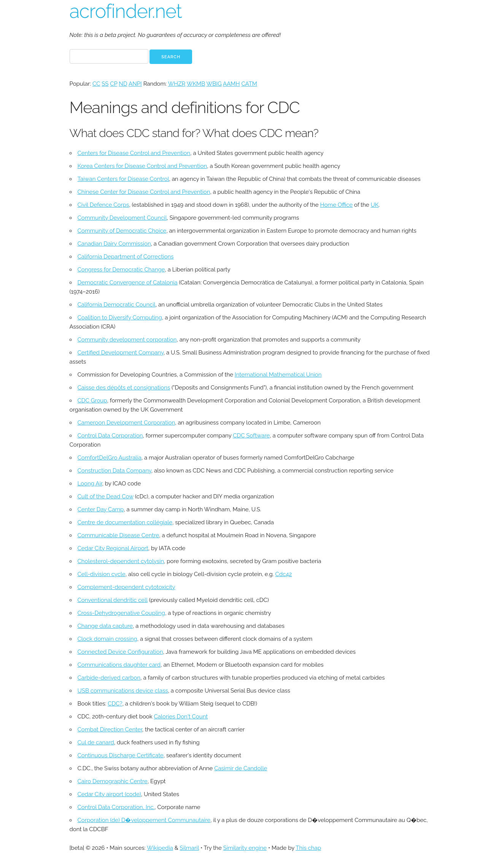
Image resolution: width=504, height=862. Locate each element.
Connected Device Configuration (120, 652)
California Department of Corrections (126, 257)
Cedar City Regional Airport (113, 548)
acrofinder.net (126, 11)
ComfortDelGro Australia (110, 458)
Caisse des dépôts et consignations (124, 388)
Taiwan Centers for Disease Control (123, 179)
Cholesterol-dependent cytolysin (121, 561)
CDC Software (251, 436)
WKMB (196, 84)
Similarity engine (245, 848)
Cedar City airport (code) (109, 794)
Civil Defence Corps (103, 205)
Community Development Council (122, 218)
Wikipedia (160, 848)
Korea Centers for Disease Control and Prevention (142, 166)
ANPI (135, 84)
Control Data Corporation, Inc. (116, 807)
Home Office (336, 205)
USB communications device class (123, 691)
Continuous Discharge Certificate (121, 755)
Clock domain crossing (107, 639)
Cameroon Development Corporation (126, 423)
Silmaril (190, 848)
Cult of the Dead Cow (106, 496)
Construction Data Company (114, 471)
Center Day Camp (101, 509)
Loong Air (90, 484)
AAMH (231, 84)
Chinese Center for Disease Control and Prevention (144, 192)
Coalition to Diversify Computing (120, 318)
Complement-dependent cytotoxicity (126, 587)
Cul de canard (96, 742)
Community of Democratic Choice (122, 231)
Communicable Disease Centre (118, 535)
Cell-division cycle (102, 574)
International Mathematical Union (278, 375)
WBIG (214, 84)
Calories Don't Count (181, 717)
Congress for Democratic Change (121, 270)
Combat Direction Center (110, 730)
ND (123, 84)
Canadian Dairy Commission (114, 244)
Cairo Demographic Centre (113, 781)
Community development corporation (127, 340)
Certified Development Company (121, 353)
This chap (308, 848)
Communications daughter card (119, 665)
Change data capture (105, 626)
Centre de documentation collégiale (125, 522)
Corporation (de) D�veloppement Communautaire (144, 820)
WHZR (176, 84)
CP (114, 84)
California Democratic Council (117, 305)
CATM (249, 84)
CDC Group (92, 401)
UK (375, 205)
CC (96, 84)
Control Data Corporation (110, 436)
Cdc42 (283, 574)
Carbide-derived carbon (109, 678)
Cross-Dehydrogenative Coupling (122, 613)
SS (105, 84)
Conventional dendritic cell (113, 600)
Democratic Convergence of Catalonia (128, 283)
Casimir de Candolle (241, 768)
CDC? (115, 704)
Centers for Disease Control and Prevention (134, 153)
